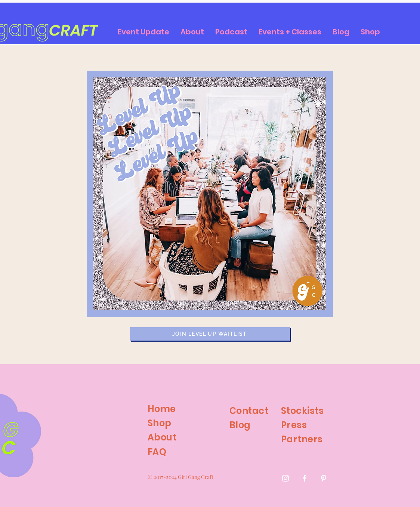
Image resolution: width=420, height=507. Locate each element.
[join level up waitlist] (210, 334)
